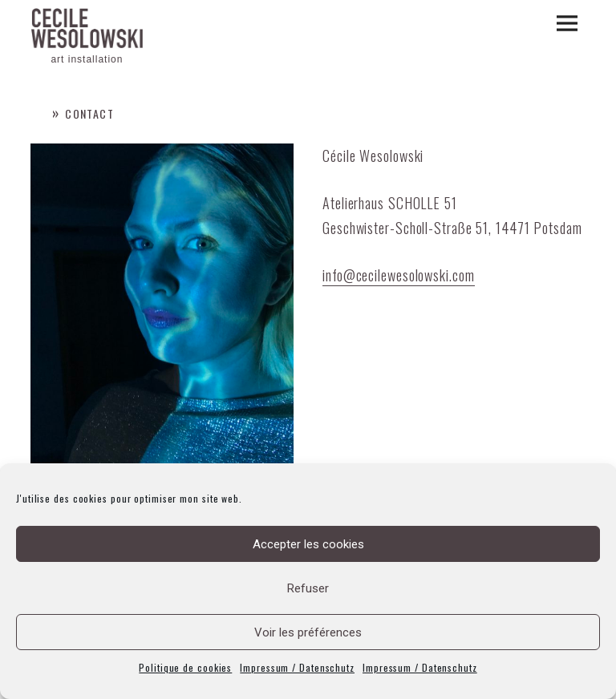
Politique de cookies (185, 667)
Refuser (308, 588)
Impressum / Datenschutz (297, 667)
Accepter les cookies (308, 544)
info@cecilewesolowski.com (399, 275)
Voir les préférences (308, 632)
